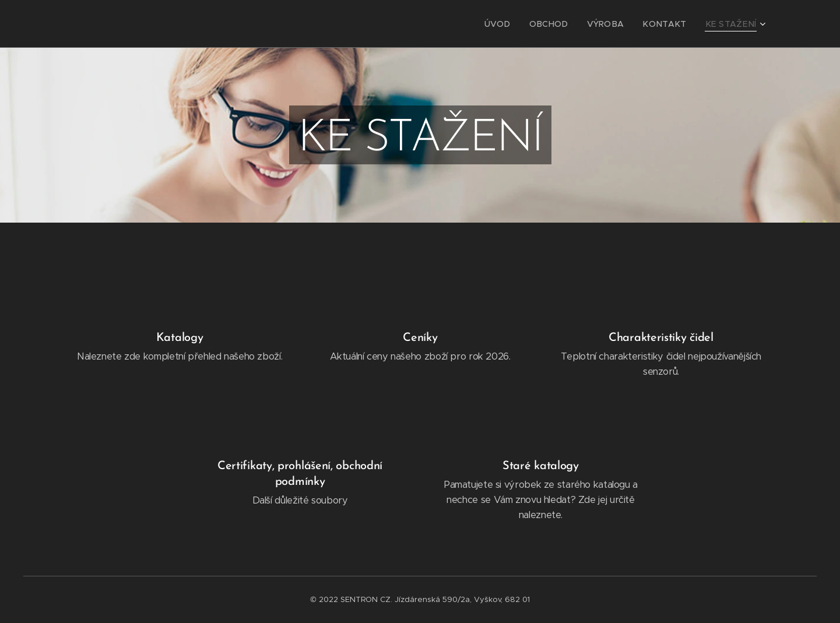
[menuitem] (519, 24)
